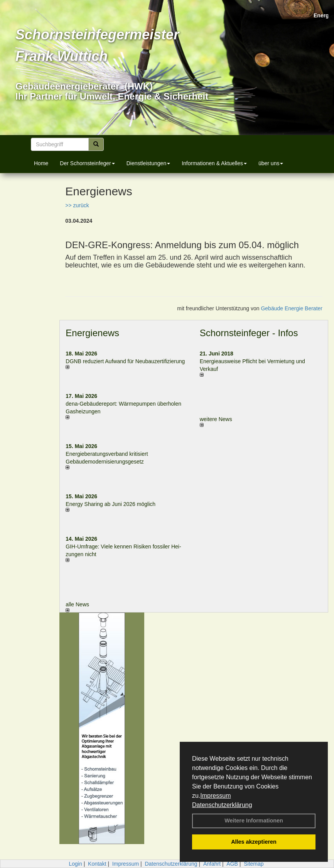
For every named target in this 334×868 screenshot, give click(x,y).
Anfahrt (212, 864)
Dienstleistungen (148, 163)
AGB (232, 864)
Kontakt (97, 864)
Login (75, 864)
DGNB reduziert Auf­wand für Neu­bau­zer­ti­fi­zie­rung (125, 361)
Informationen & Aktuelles (214, 163)
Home (41, 163)
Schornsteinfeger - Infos (249, 333)
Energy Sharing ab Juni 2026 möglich (110, 504)
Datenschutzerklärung (222, 805)
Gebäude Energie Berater (292, 308)
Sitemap (254, 864)
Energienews (92, 333)
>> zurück (77, 205)
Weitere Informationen (254, 821)
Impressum (215, 796)
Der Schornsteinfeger (87, 163)
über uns (271, 163)
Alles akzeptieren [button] (254, 842)
